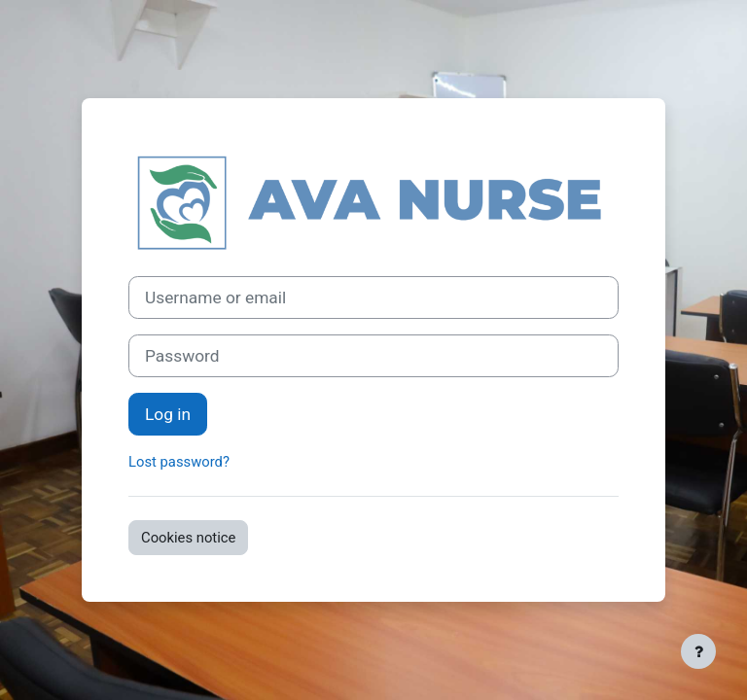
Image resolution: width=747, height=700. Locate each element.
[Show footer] (698, 651)
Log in (168, 414)
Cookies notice (188, 538)
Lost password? (179, 462)
